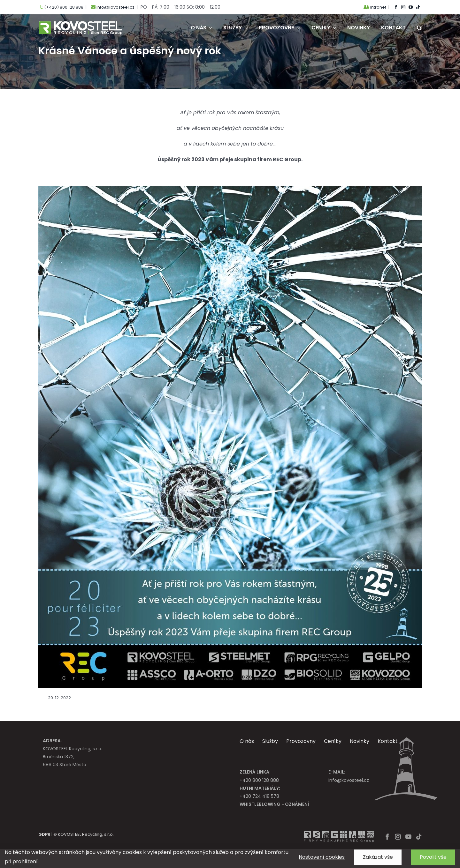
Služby (270, 741)
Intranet (375, 7)
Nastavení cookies (322, 861)
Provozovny (301, 741)
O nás (247, 741)
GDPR (44, 834)
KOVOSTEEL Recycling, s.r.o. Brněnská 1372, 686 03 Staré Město (132, 752)
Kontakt (388, 741)
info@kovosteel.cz (373, 776)
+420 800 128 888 (284, 776)
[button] (419, 28)
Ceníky (333, 741)
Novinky (360, 741)
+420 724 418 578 (284, 792)
